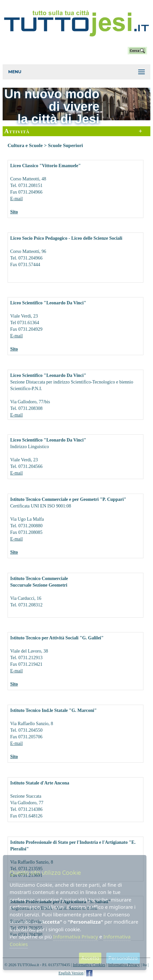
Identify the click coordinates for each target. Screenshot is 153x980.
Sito (14, 212)
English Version (71, 973)
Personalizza (123, 958)
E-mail (16, 199)
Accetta (90, 958)
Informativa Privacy (75, 936)
